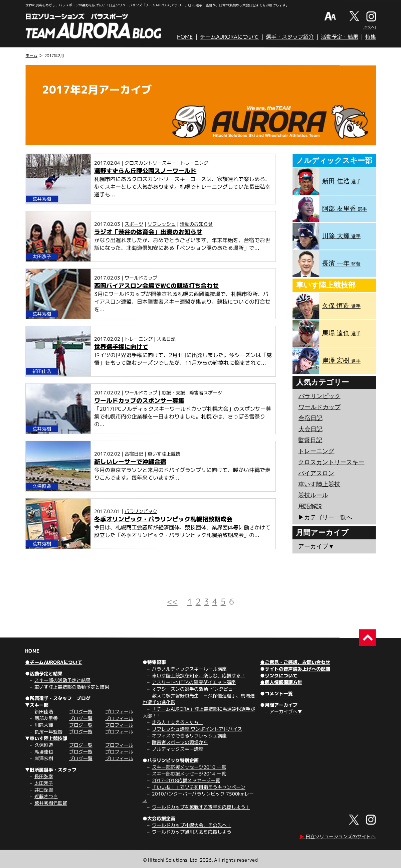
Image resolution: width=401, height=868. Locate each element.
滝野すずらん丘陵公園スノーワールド (145, 171)
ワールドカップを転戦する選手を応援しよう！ (201, 807)
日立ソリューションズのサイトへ (338, 836)
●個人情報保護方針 (281, 682)
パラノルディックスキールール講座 (189, 669)
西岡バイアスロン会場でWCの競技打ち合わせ (156, 286)
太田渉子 (44, 783)
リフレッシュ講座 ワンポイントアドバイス (197, 729)
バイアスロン (316, 473)
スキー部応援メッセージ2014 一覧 (189, 774)
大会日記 (166, 339)
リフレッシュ (162, 224)
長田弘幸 (44, 776)
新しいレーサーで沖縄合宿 (130, 462)
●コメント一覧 (276, 693)
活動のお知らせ (196, 224)
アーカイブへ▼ (286, 712)
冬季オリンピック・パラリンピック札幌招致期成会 (163, 519)
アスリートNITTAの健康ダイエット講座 (194, 682)
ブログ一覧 (81, 712)
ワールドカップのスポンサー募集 (139, 401)
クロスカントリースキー (150, 163)
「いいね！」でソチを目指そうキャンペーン (199, 787)
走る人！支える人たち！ (178, 722)
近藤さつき (46, 796)
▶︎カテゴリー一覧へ (325, 517)
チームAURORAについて (229, 37)
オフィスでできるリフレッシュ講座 (189, 736)
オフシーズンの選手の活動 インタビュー (195, 689)
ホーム (31, 56)
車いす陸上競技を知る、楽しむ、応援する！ (199, 675)
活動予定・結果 (340, 37)
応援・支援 (173, 393)
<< (172, 601)
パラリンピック (141, 511)
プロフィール (119, 712)
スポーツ (134, 224)
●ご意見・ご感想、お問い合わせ (295, 662)
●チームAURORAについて (54, 662)
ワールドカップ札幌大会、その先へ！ (192, 825)
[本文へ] (369, 27)
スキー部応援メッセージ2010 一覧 (189, 767)
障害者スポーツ (206, 393)
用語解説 (310, 506)
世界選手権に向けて (121, 347)
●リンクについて (279, 675)
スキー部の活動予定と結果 (62, 680)
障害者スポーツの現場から (180, 742)
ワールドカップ (141, 278)
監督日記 (310, 440)
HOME (185, 37)
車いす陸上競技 (164, 454)
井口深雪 (44, 790)
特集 (371, 37)
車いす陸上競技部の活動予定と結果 (72, 687)
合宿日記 (134, 454)
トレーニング (194, 163)
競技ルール (313, 495)
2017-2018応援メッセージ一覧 (186, 780)
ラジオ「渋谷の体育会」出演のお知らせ (148, 232)
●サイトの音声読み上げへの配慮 (295, 669)
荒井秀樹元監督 (51, 803)
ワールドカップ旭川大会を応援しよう (192, 832)
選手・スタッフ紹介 (290, 37)
